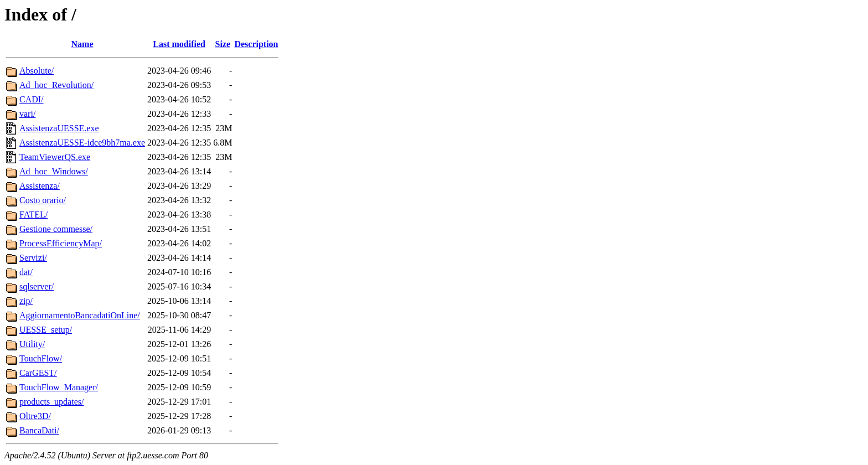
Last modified (179, 44)
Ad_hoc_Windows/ (54, 171)
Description (256, 44)
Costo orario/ (43, 200)
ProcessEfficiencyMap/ (61, 243)
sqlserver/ (37, 286)
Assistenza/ (40, 186)
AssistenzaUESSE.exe (59, 128)
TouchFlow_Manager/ (59, 387)
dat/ (26, 272)
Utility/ (32, 344)
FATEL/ (33, 215)
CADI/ (32, 99)
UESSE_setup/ (46, 330)
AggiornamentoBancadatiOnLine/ (80, 315)
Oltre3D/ (35, 416)
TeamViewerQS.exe (55, 157)
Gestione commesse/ (56, 229)
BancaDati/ (39, 430)
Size (223, 44)
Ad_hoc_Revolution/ (56, 85)
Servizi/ (33, 258)
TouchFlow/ (41, 358)
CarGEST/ (38, 373)
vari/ (27, 114)
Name (82, 44)
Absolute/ (37, 71)
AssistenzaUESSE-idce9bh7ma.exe (82, 143)
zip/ (26, 301)
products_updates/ (51, 402)
